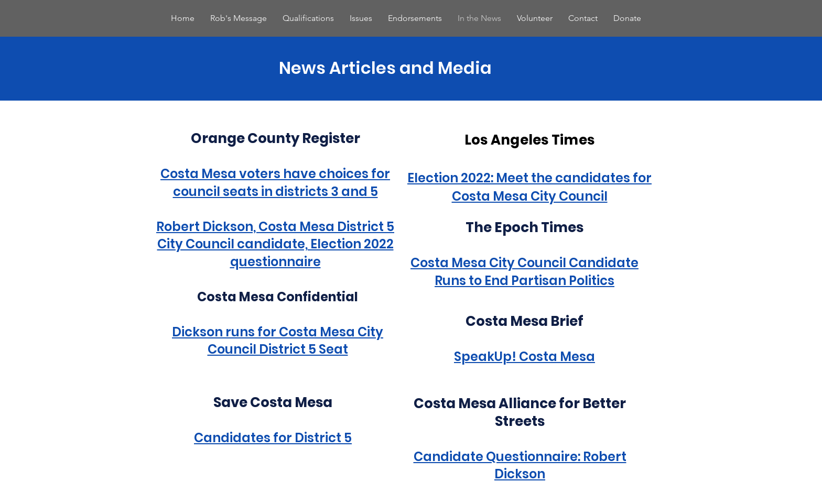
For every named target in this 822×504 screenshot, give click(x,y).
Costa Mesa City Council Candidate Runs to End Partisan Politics (524, 272)
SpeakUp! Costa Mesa (524, 357)
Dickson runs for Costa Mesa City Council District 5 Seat (278, 341)
